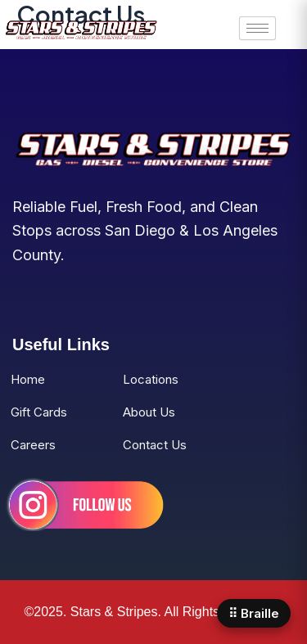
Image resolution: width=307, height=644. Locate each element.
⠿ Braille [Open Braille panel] (254, 613)
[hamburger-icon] (257, 28)
